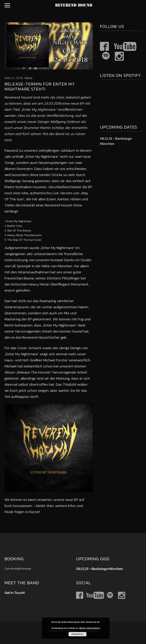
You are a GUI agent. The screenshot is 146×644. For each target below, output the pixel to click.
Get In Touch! (15, 593)
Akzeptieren (77, 634)
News (29, 78)
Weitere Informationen (90, 628)
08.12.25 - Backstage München (116, 141)
